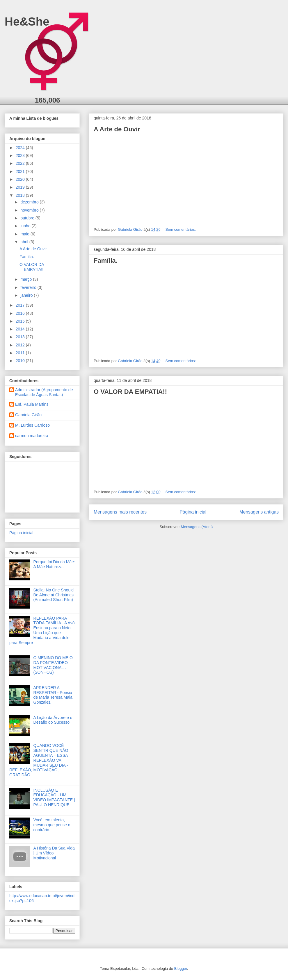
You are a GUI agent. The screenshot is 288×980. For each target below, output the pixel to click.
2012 (21, 345)
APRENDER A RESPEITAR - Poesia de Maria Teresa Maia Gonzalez (53, 695)
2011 (21, 353)
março (27, 279)
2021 (21, 171)
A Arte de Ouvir (117, 129)
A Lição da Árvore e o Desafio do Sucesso (53, 720)
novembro (30, 210)
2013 (21, 337)
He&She (27, 22)
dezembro (30, 202)
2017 (21, 305)
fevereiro (29, 287)
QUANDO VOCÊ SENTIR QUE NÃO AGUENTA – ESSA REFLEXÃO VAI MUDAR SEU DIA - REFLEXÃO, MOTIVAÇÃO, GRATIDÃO (39, 760)
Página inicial (193, 512)
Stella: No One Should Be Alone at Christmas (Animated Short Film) (54, 595)
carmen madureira (32, 436)
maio (25, 234)
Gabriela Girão (28, 415)
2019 (21, 187)
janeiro (27, 295)
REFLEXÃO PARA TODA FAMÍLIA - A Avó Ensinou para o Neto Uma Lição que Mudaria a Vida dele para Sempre (42, 630)
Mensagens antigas (259, 512)
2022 (21, 163)
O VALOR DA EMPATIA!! (130, 392)
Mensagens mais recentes (120, 512)
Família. (106, 261)
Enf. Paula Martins (32, 404)
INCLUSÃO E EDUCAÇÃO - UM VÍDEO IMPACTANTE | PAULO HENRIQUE (54, 797)
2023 (21, 155)
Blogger (181, 969)
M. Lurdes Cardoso (32, 425)
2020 (21, 179)
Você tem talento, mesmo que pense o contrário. (52, 825)
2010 (21, 361)
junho (26, 226)
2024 (21, 148)
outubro (28, 218)
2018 (21, 195)
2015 (21, 321)
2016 (21, 313)
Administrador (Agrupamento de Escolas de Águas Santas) (44, 392)
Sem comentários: (181, 229)
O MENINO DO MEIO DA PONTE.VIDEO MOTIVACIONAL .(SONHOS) (53, 665)
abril (25, 242)
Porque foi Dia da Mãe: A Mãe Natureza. (54, 564)
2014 (21, 329)
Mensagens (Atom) (197, 527)
